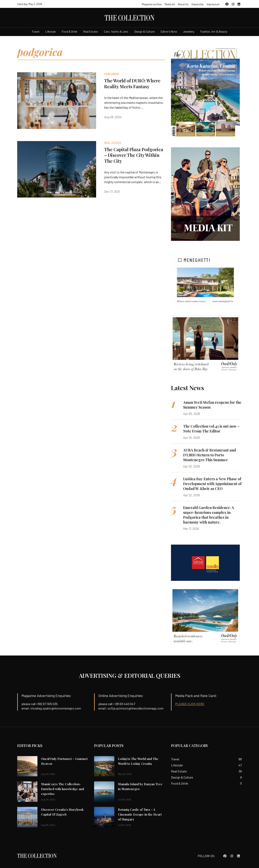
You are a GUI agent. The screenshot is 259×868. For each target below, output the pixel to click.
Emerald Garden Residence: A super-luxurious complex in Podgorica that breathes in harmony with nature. (209, 515)
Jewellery (189, 31)
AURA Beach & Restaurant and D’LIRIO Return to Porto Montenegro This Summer (210, 455)
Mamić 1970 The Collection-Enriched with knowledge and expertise (63, 789)
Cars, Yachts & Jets (116, 31)
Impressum (213, 4)
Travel (36, 31)
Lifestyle (50, 31)
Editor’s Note (169, 31)
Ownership (197, 4)
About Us (183, 4)
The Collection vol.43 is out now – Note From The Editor (211, 429)
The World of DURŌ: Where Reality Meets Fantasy (132, 83)
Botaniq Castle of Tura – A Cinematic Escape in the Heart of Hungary (140, 814)
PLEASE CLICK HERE (190, 704)
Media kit (170, 4)
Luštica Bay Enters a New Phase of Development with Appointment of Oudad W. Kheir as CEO (212, 484)
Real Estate (91, 31)
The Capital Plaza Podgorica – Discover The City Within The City (134, 155)
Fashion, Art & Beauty (214, 31)
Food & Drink (70, 31)
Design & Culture (144, 31)
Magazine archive (152, 4)
